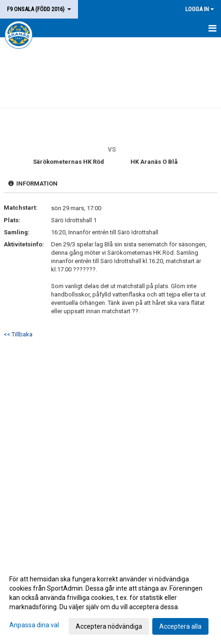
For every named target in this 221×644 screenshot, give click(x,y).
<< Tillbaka (18, 334)
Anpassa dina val (34, 625)
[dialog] (110, 602)
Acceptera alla (180, 626)
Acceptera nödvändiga (109, 626)
